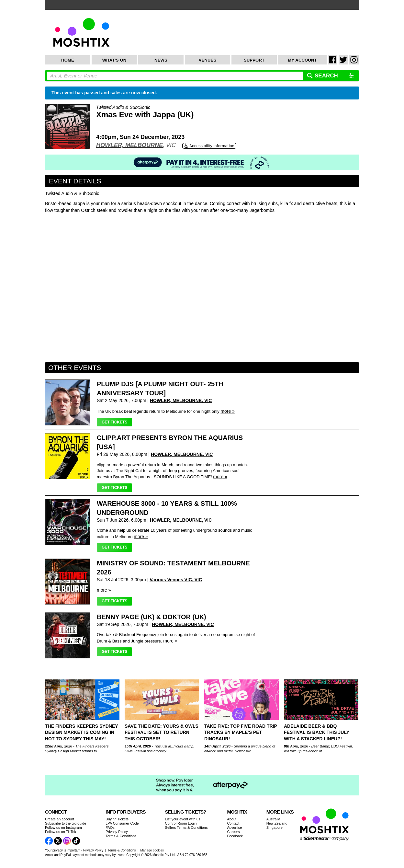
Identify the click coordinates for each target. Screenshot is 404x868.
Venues (208, 60)
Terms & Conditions (121, 836)
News (161, 60)
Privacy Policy (117, 832)
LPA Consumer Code (122, 823)
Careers (233, 832)
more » (228, 411)
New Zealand (277, 823)
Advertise (234, 827)
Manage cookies (152, 850)
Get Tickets (114, 422)
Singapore (275, 827)
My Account (302, 60)
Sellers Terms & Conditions (186, 827)
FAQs (110, 827)
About (232, 819)
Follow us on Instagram (63, 827)
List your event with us (183, 819)
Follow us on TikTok (61, 832)
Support (254, 60)
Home (68, 60)
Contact (233, 823)
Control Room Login (181, 823)
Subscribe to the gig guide (66, 823)
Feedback (235, 836)
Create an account (60, 819)
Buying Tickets (117, 819)
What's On (114, 60)
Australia (273, 819)
